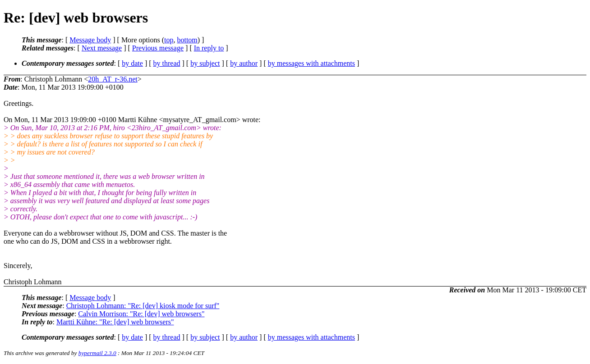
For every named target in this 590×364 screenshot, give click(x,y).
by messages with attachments (311, 63)
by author (244, 63)
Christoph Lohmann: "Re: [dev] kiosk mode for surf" (143, 306)
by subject (205, 63)
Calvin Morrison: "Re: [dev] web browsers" (141, 314)
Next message (102, 48)
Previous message (158, 48)
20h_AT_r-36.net (113, 79)
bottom (187, 40)
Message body (90, 40)
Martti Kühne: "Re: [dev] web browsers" (115, 322)
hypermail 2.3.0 (97, 353)
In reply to (209, 48)
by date (132, 63)
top (169, 40)
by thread (167, 63)
